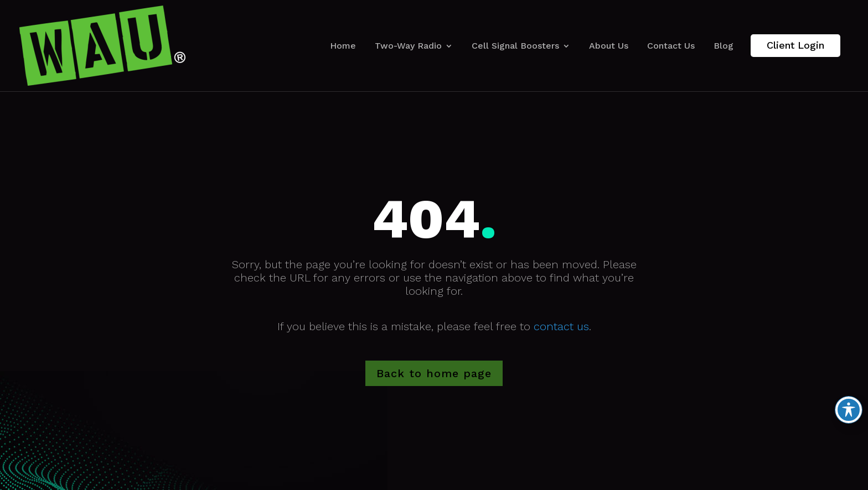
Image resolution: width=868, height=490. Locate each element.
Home (343, 46)
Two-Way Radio (408, 46)
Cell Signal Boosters (515, 46)
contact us (561, 326)
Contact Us (671, 46)
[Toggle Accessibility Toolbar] (849, 410)
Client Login (795, 45)
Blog (724, 46)
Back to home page (434, 373)
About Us (609, 46)
